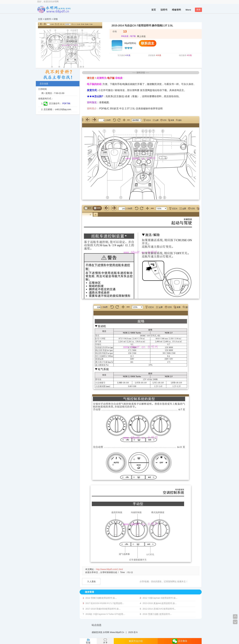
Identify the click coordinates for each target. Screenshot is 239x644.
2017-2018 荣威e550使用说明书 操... (103, 609)
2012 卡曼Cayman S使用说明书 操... (160, 598)
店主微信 (180, 641)
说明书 (164, 10)
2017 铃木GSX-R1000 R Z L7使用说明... (105, 603)
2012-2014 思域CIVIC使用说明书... (159, 609)
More (188, 10)
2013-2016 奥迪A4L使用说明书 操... (160, 603)
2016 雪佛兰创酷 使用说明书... (157, 614)
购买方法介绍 (136, 641)
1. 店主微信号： (52, 103)
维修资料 (176, 10)
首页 (154, 10)
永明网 (106, 632)
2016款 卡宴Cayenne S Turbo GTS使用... (105, 614)
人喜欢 (92, 581)
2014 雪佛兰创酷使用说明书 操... (101, 598)
